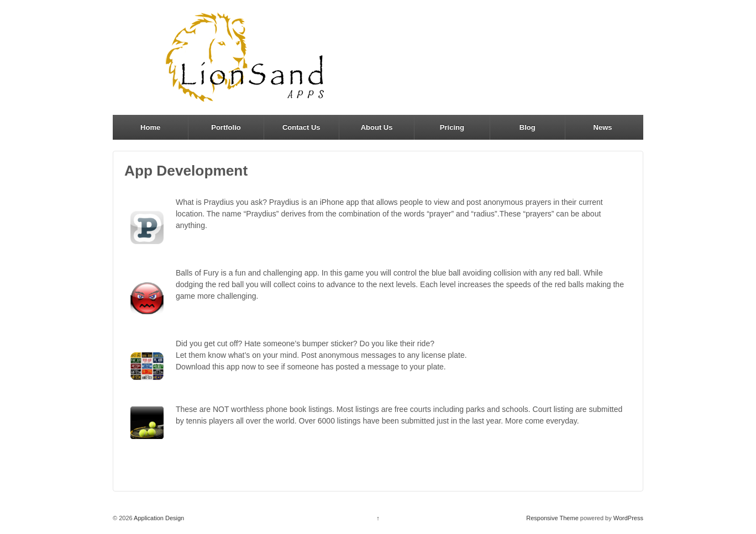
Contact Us (301, 127)
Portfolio (226, 127)
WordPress (628, 518)
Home (150, 127)
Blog (527, 127)
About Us (377, 127)
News (603, 127)
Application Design (159, 518)
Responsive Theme (552, 518)
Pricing (452, 127)
